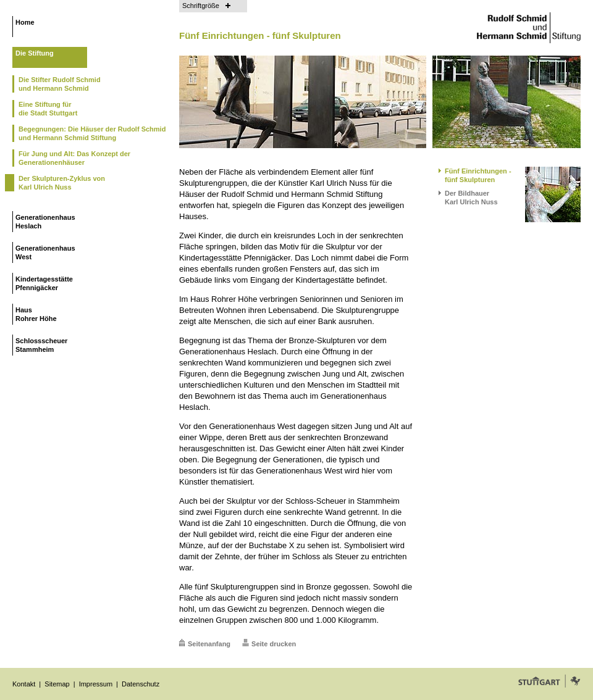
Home (25, 22)
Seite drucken (274, 644)
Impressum (96, 684)
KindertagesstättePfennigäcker (44, 283)
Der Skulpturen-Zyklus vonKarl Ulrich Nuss (62, 183)
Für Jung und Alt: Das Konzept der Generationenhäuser (74, 158)
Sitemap (57, 684)
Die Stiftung (35, 53)
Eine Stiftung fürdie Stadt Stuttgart (48, 109)
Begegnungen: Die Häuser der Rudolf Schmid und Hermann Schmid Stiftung (92, 133)
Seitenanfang (209, 644)
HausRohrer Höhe (36, 314)
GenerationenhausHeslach (45, 222)
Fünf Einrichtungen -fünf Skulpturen (478, 175)
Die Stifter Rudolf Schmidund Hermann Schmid (60, 84)
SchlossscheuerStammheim (41, 345)
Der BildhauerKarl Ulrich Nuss (471, 198)
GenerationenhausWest (45, 252)
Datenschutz (141, 684)
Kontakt (24, 684)
